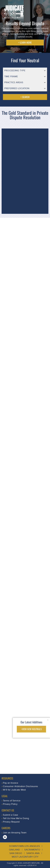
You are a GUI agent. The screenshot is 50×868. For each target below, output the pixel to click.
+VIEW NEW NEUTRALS (31, 729)
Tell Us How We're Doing (16, 818)
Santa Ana (33, 853)
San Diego (16, 853)
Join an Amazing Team (15, 833)
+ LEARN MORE (25, 42)
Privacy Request (11, 822)
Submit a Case (10, 815)
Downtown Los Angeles (25, 846)
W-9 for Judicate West (14, 790)
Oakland (14, 850)
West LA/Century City (25, 857)
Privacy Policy (10, 804)
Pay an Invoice (11, 783)
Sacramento (32, 850)
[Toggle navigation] (45, 5)
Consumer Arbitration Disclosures (20, 786)
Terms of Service (12, 801)
